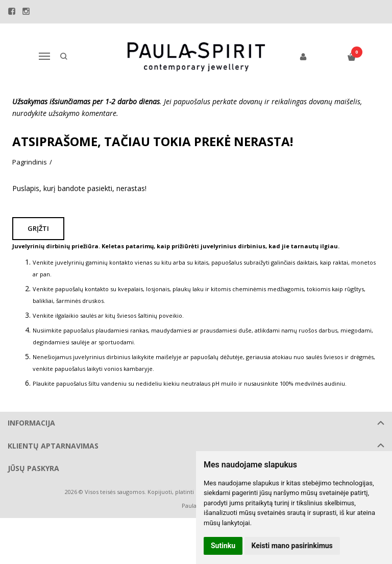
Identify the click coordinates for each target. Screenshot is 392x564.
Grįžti (39, 228)
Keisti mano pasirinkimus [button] (292, 546)
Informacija (31, 423)
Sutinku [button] (223, 546)
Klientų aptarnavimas (53, 446)
